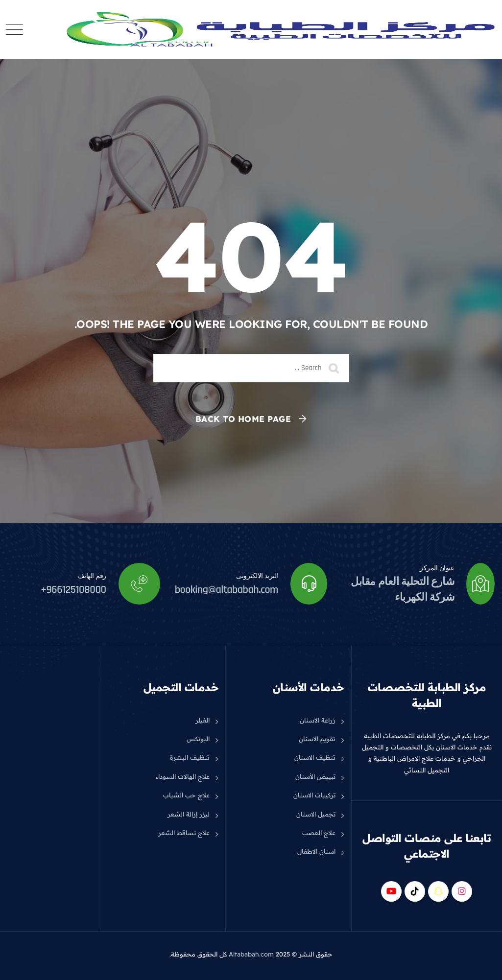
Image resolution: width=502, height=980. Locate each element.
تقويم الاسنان (317, 739)
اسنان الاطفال (316, 851)
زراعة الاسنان (318, 720)
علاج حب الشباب (186, 795)
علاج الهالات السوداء (183, 776)
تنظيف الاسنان (315, 757)
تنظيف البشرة (190, 757)
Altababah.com (251, 954)
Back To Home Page (243, 419)
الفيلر (203, 720)
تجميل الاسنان (316, 814)
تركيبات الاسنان (314, 795)
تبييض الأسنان (315, 776)
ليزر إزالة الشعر (189, 814)
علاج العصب (319, 833)
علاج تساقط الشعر (184, 833)
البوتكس (198, 739)
